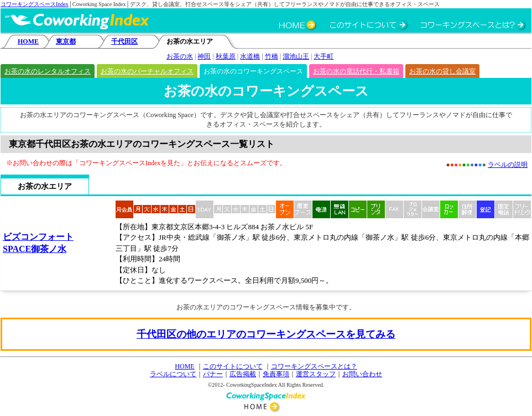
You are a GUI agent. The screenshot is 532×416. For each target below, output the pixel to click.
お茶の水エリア (45, 186)
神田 (204, 56)
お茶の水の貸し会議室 (442, 71)
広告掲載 (243, 374)
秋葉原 (226, 56)
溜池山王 (296, 56)
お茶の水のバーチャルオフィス (147, 71)
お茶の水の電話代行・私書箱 (356, 71)
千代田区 (124, 41)
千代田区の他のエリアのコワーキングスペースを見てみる (266, 334)
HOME (28, 41)
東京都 (66, 41)
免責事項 (276, 374)
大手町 (324, 56)
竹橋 (272, 56)
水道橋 (250, 56)
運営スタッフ (316, 374)
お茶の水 (180, 56)
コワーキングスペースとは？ (314, 366)
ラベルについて (173, 374)
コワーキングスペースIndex (35, 4)
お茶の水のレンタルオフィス (48, 71)
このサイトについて (233, 366)
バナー (213, 374)
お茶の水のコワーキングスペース (253, 71)
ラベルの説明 (508, 165)
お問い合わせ (362, 374)
